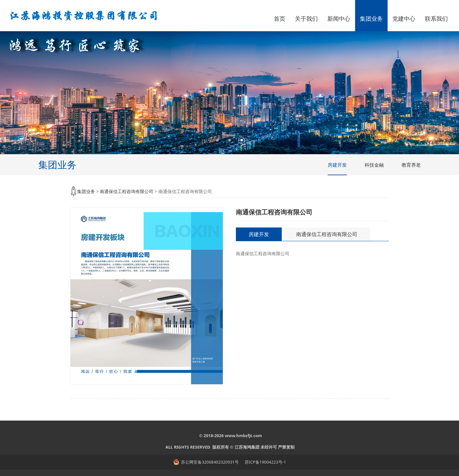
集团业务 (371, 18)
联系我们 (436, 18)
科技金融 (374, 165)
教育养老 (411, 165)
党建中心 (404, 18)
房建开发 (337, 165)
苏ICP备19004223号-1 (265, 462)
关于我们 (306, 18)
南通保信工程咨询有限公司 (127, 191)
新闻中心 (339, 18)
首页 (280, 18)
